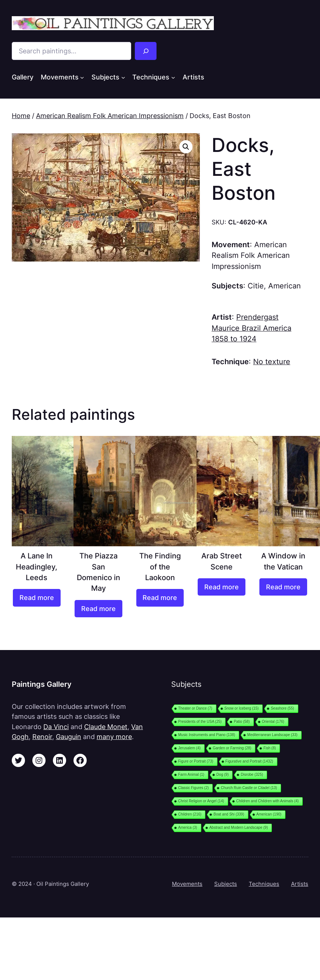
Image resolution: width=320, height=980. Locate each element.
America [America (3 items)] (188, 828)
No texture (272, 362)
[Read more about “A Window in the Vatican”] (283, 587)
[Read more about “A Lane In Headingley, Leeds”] (37, 598)
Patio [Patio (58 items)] (242, 722)
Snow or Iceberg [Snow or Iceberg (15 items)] (242, 708)
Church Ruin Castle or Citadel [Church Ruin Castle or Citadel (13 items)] (249, 788)
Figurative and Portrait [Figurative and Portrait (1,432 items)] (249, 761)
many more (114, 737)
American (285, 286)
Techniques (264, 884)
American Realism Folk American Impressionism (110, 116)
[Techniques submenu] (173, 77)
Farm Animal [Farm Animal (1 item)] (191, 775)
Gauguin (69, 737)
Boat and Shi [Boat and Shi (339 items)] (229, 814)
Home (21, 116)
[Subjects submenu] (123, 77)
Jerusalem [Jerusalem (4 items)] (189, 748)
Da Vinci (56, 727)
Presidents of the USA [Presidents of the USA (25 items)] (200, 722)
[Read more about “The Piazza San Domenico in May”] (98, 609)
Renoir (42, 737)
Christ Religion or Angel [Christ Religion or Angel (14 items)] (201, 801)
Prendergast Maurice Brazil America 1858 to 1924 (251, 328)
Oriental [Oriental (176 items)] (273, 722)
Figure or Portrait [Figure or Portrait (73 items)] (196, 761)
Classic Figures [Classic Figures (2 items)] (193, 788)
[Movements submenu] (82, 77)
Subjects (226, 884)
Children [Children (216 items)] (190, 814)
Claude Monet (106, 727)
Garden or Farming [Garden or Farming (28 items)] (232, 748)
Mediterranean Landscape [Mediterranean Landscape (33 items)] (272, 735)
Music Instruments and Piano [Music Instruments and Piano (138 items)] (207, 735)
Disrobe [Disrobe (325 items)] (252, 775)
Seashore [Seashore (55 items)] (282, 708)
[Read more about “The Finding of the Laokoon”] (160, 598)
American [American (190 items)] (269, 814)
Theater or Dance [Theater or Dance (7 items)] (195, 708)
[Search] (146, 51)
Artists (300, 884)
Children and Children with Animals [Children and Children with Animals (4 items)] (267, 801)
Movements (187, 884)
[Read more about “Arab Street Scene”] (222, 587)
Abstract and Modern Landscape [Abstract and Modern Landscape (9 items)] (239, 828)
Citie (256, 286)
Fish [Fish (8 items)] (270, 748)
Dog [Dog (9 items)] (222, 775)
